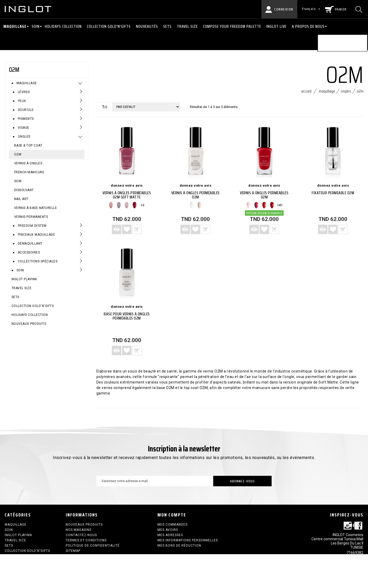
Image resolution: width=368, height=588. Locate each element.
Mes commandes (172, 525)
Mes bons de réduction (179, 546)
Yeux (21, 104)
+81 (280, 205)
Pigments (25, 122)
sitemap (73, 551)
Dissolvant (24, 193)
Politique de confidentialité (93, 546)
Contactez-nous (81, 535)
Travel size (187, 26)
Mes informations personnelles (188, 540)
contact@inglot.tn (348, 570)
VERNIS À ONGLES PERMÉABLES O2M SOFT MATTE (127, 195)
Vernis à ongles (28, 166)
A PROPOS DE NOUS (308, 26)
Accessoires (28, 255)
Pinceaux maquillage (36, 238)
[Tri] (146, 107)
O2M (18, 157)
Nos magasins (79, 530)
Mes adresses (170, 535)
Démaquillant (30, 246)
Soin (36, 26)
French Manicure (29, 175)
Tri (105, 107)
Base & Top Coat (28, 148)
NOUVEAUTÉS (147, 26)
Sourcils (25, 113)
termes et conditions (86, 540)
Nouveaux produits (29, 327)
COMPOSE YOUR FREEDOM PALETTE (232, 26)
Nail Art (21, 202)
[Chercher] (359, 9)
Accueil (306, 91)
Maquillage (15, 26)
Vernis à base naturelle (36, 211)
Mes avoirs (168, 530)
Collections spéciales (37, 264)
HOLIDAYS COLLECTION (63, 26)
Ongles (24, 139)
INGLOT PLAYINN (24, 282)
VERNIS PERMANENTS (31, 220)
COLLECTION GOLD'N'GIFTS (109, 26)
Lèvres (23, 95)
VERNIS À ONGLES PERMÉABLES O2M (196, 195)
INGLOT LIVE (276, 26)
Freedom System (32, 229)
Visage (23, 131)
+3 (142, 205)
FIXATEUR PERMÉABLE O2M (333, 193)
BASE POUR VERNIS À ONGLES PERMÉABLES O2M (127, 316)
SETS (167, 26)
